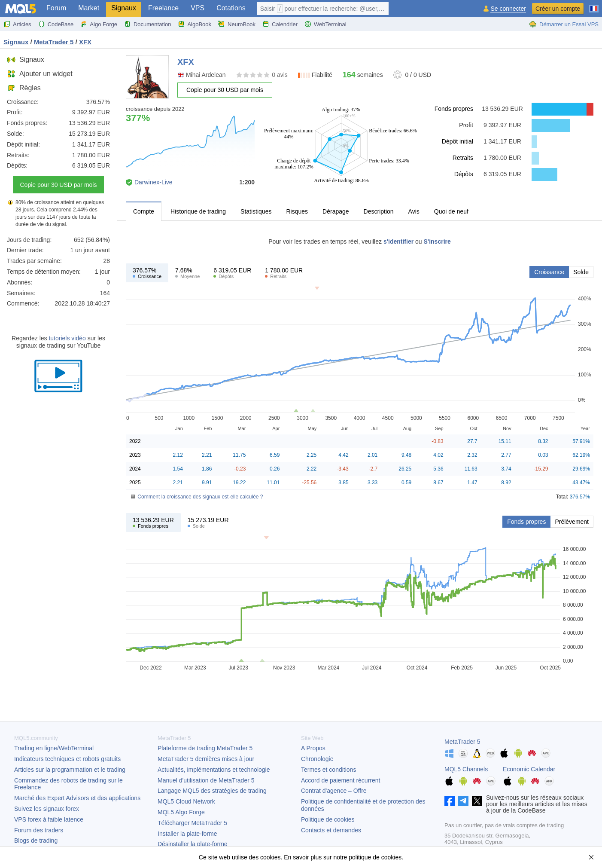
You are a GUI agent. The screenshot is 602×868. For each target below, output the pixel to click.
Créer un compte (558, 9)
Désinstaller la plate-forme (193, 844)
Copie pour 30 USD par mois (59, 185)
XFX (85, 42)
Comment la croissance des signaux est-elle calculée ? (200, 497)
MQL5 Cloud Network (186, 801)
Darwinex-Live (154, 182)
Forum (56, 8)
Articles (17, 24)
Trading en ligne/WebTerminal (54, 748)
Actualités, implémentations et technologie (214, 770)
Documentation (147, 24)
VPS (198, 8)
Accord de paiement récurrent (341, 780)
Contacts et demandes (331, 830)
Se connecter (508, 9)
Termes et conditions (328, 770)
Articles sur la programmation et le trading (70, 770)
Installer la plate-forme (187, 834)
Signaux (124, 8)
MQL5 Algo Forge (181, 812)
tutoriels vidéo (67, 338)
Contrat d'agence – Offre (334, 791)
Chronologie (317, 759)
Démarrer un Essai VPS (564, 24)
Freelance (163, 8)
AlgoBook (195, 24)
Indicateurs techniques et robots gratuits (67, 759)
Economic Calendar (529, 769)
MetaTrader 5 (462, 742)
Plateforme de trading (205, 748)
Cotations (231, 8)
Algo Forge (99, 24)
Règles (24, 88)
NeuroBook (237, 24)
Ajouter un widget (40, 74)
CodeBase (56, 24)
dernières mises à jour (206, 759)
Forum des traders (39, 830)
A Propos (313, 748)
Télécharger (192, 823)
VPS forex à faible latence (49, 819)
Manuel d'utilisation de (206, 780)
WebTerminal (325, 24)
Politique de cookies (328, 819)
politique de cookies (375, 857)
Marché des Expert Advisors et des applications (77, 798)
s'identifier (398, 241)
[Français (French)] (594, 5)
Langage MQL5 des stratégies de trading (212, 791)
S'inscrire (437, 241)
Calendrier (280, 24)
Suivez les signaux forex (47, 809)
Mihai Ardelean (206, 75)
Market (89, 8)
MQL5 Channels (466, 769)
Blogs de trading (36, 840)
